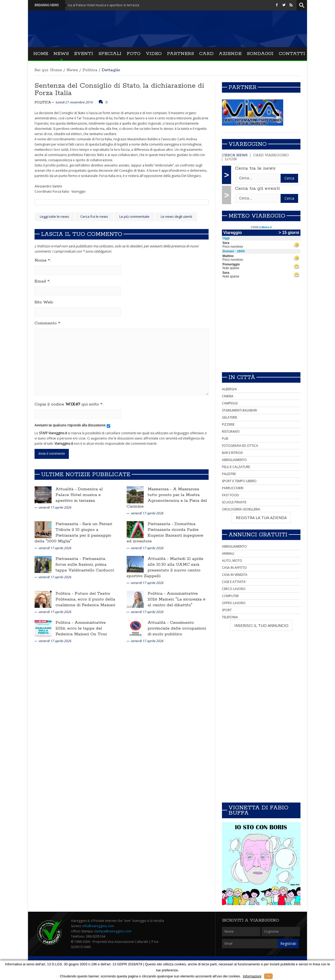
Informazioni (252, 976)
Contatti (292, 54)
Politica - (65, 594)
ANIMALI (228, 553)
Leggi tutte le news (54, 216)
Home (41, 54)
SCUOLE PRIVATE (234, 502)
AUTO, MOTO (232, 561)
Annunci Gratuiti (258, 535)
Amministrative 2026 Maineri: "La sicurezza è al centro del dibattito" (177, 599)
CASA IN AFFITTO (234, 568)
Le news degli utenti (176, 216)
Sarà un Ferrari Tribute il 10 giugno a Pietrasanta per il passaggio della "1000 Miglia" (73, 533)
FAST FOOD (230, 495)
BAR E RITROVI (232, 453)
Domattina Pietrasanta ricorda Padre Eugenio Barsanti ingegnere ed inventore (165, 533)
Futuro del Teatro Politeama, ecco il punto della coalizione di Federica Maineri (85, 599)
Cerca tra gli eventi (257, 188)
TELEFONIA (230, 617)
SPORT (227, 610)
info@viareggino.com (98, 926)
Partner (242, 87)
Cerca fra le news (94, 216)
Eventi (84, 54)
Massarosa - (160, 489)
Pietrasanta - (69, 524)
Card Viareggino (271, 155)
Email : (42, 281)
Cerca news (235, 155)
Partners (180, 54)
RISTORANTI (231, 431)
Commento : (48, 323)
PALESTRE (229, 474)
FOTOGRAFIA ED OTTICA (240, 446)
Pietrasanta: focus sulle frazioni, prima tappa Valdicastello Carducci (85, 564)
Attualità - (67, 489)
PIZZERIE (228, 424)
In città (242, 377)
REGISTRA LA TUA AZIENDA (261, 517)
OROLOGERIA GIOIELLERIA (241, 509)
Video (154, 54)
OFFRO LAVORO (234, 603)
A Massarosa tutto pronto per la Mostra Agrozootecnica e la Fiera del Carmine (167, 498)
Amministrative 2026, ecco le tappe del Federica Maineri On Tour (81, 628)
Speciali (110, 54)
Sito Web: (44, 302)
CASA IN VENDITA (235, 575)
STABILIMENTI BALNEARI (239, 410)
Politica (90, 70)
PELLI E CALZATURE (236, 467)
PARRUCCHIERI (233, 488)
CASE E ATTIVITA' (234, 582)
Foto (134, 54)
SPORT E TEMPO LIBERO (239, 481)
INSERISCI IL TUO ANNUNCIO (261, 625)
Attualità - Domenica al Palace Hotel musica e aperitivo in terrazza (96, 5)
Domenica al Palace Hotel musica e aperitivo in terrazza (79, 495)
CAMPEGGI (230, 403)
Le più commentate (134, 216)
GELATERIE (230, 417)
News (61, 54)
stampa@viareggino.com (113, 931)
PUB (225, 439)
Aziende (230, 54)
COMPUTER (230, 596)
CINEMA (228, 396)
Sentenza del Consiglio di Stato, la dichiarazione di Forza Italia (119, 89)
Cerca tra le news (255, 168)
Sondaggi (260, 54)
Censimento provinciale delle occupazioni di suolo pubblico (177, 628)
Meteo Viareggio (257, 216)
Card (206, 54)
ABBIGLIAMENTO (234, 460)
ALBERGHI (229, 389)
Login (231, 159)
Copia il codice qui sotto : (69, 404)
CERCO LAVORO (234, 589)
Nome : (43, 260)
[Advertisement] (261, 331)
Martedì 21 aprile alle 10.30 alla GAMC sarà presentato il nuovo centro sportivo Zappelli (165, 567)
